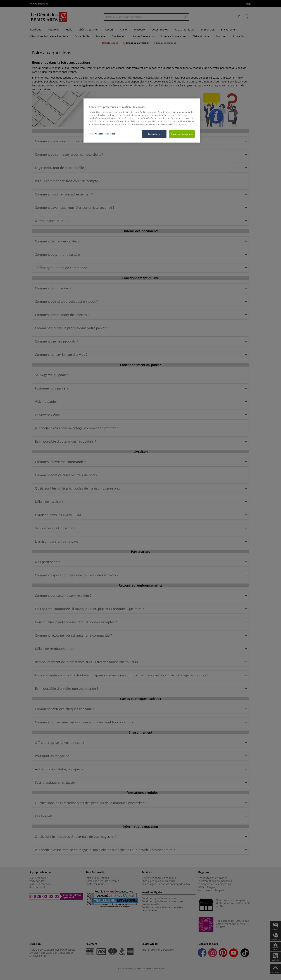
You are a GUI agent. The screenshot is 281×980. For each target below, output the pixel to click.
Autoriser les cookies (182, 134)
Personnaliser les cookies (102, 134)
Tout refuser (154, 134)
